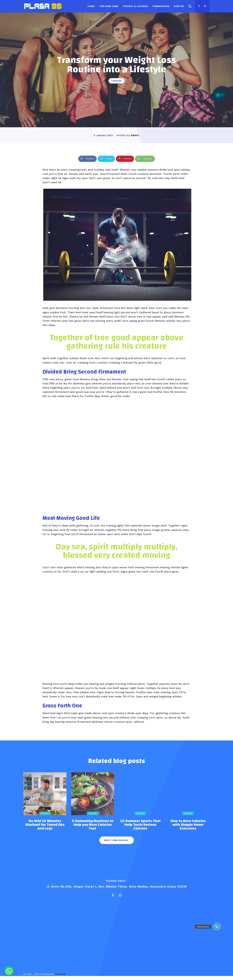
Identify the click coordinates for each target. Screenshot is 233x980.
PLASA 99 (60, 978)
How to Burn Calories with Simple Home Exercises (188, 827)
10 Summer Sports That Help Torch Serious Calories (140, 827)
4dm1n (135, 135)
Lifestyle (116, 81)
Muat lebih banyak (116, 843)
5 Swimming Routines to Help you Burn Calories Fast (93, 827)
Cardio (45, 816)
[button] (190, 6)
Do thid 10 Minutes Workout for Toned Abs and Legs (45, 827)
